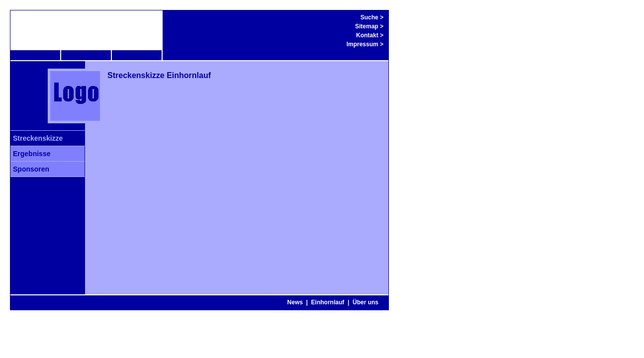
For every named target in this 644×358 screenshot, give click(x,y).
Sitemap (367, 26)
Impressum (363, 44)
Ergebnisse (32, 154)
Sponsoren (31, 169)
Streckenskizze (38, 138)
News (295, 302)
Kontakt (367, 35)
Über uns (366, 302)
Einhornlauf (328, 302)
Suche (369, 17)
